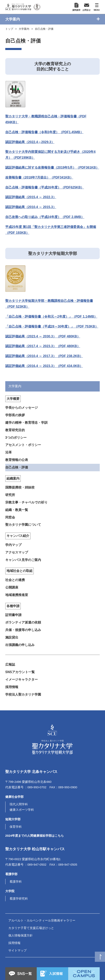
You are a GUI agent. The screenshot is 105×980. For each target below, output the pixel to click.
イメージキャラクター (22, 679)
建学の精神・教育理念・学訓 (26, 423)
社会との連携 (15, 580)
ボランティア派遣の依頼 (23, 622)
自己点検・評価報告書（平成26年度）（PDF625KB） (45, 187)
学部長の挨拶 (15, 415)
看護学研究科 (19, 899)
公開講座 (12, 587)
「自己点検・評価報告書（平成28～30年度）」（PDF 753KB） (52, 326)
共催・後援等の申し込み (23, 630)
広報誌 (10, 665)
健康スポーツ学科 (22, 810)
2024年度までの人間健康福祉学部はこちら (35, 836)
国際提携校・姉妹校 (20, 487)
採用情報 (12, 687)
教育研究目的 (15, 430)
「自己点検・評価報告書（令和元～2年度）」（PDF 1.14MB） (51, 317)
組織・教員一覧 (17, 510)
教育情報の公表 (17, 460)
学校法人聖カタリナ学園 (23, 694)
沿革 (9, 452)
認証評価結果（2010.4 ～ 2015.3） (31, 207)
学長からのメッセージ (22, 408)
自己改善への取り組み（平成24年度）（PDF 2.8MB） (45, 217)
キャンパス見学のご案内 (23, 560)
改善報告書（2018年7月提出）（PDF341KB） (39, 177)
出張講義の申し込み (20, 645)
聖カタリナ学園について (23, 525)
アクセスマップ (17, 552)
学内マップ (13, 545)
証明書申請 (13, 615)
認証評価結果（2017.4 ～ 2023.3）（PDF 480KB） (43, 346)
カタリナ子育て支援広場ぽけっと (31, 928)
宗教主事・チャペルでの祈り (26, 502)
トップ (9, 29)
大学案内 (24, 29)
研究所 (10, 495)
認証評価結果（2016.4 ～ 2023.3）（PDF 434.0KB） (44, 366)
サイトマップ (17, 950)
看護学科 (16, 882)
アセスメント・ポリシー (23, 445)
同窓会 (10, 517)
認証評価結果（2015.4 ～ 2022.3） (31, 197)
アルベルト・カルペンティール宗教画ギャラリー (42, 920)
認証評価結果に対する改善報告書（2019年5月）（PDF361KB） (52, 168)
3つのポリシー (16, 438)
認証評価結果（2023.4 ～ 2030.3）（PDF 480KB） (43, 336)
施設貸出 (12, 637)
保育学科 (16, 827)
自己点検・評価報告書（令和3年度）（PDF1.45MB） (44, 132)
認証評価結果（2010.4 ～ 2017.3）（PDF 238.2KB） (44, 356)
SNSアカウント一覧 (20, 672)
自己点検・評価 (44, 29)
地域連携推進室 (17, 595)
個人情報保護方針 (21, 935)
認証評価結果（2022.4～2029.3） (30, 142)
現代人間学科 (19, 804)
